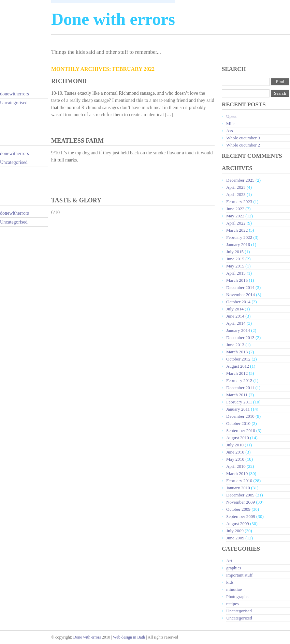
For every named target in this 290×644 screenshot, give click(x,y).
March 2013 (237, 352)
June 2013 (235, 345)
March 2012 (237, 373)
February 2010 (239, 481)
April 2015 (236, 273)
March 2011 (237, 395)
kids (230, 582)
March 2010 (237, 473)
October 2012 (238, 359)
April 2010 (236, 466)
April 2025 (236, 187)
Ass (230, 131)
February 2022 (239, 237)
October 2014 (238, 302)
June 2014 (235, 316)
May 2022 (235, 216)
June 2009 (235, 538)
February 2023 (239, 202)
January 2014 (238, 330)
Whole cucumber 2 (243, 145)
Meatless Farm (77, 141)
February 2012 (239, 380)
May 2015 (235, 266)
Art (229, 561)
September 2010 (241, 431)
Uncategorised (14, 103)
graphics (234, 568)
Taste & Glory (76, 200)
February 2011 (239, 402)
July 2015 (235, 252)
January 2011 (238, 409)
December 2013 (240, 338)
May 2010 (235, 459)
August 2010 (238, 438)
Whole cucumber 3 (243, 138)
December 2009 (240, 495)
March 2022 (237, 230)
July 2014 (235, 309)
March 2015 (237, 280)
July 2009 (235, 531)
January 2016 (238, 244)
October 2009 (238, 509)
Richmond (69, 81)
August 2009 (238, 524)
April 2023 (236, 194)
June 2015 (235, 259)
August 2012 (238, 366)
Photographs (237, 596)
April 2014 (236, 323)
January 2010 (238, 488)
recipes (233, 604)
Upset (231, 116)
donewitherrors (14, 94)
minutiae (234, 589)
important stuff (239, 575)
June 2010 (235, 452)
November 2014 (241, 295)
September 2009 (241, 516)
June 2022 (235, 209)
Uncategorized (239, 618)
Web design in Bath (129, 637)
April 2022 (236, 223)
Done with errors (87, 637)
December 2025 (240, 180)
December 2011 (240, 388)
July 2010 (235, 445)
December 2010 (240, 416)
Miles (231, 124)
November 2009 (241, 502)
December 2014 (240, 287)
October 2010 (238, 423)
